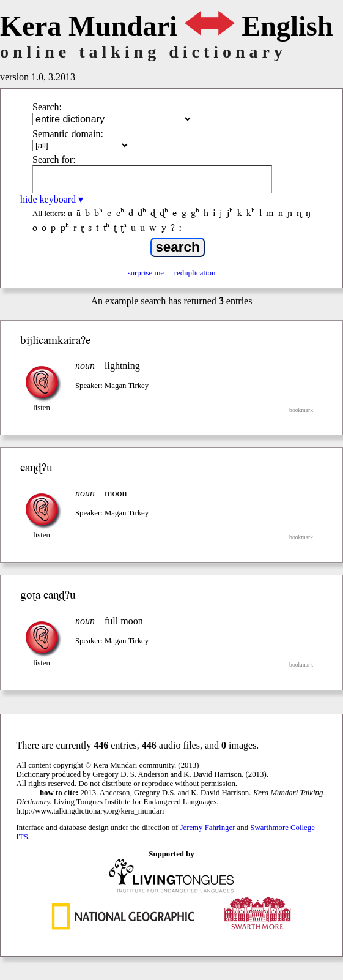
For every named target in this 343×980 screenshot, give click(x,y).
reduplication (195, 273)
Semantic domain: (68, 134)
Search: (47, 107)
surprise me (146, 273)
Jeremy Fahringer (208, 828)
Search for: (54, 159)
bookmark (301, 410)
